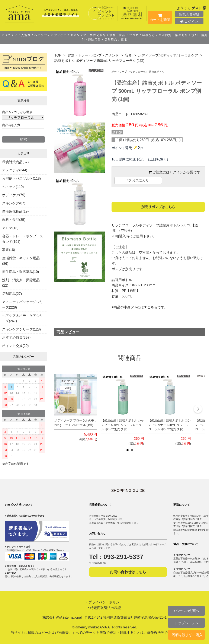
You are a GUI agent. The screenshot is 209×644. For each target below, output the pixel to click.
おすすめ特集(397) (16, 337)
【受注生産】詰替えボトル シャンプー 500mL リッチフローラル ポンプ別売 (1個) (123, 425)
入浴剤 (26, 35)
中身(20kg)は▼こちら (141, 307)
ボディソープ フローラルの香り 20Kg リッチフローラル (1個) (76, 423)
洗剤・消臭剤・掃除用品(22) (21, 283)
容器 (128, 55)
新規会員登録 (189, 14)
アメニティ (10, 35)
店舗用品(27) (12, 294)
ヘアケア (41, 35)
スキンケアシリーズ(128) (21, 329)
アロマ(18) (10, 228)
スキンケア (78, 35)
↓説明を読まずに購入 (186, 635)
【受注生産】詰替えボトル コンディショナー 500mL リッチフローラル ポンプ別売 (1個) (170, 425)
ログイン (189, 22)
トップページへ (186, 623)
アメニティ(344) (15, 170)
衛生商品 (181, 35)
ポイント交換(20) (15, 346)
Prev (61, 409)
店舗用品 (111, 40)
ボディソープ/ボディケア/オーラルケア (168, 55)
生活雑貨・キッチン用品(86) (21, 261)
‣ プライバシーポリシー (104, 602)
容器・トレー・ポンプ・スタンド (93, 55)
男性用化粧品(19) (15, 211)
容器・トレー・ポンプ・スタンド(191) (23, 239)
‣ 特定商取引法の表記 (104, 608)
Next (198, 409)
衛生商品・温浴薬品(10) (20, 272)
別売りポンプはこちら (158, 207)
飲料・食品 (118, 35)
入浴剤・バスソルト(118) (21, 178)
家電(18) (9, 250)
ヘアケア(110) (13, 187)
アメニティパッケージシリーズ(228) (23, 305)
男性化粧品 (98, 35)
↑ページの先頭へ (186, 611)
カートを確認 (160, 18)
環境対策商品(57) (15, 162)
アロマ (134, 35)
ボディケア (59, 35)
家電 (123, 40)
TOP (58, 55)
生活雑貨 (165, 35)
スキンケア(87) (14, 203)
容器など (149, 35)
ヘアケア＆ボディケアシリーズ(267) (23, 318)
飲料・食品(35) (14, 220)
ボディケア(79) (14, 195)
